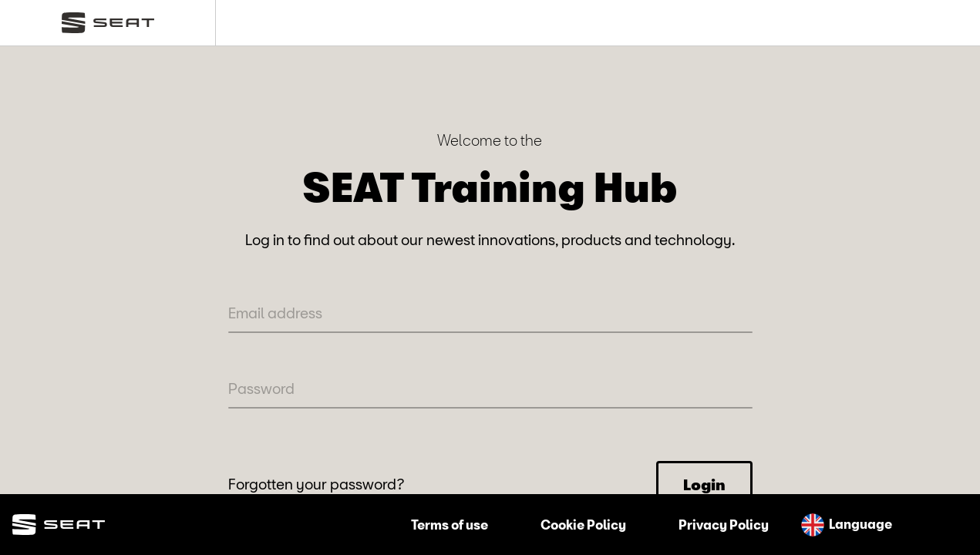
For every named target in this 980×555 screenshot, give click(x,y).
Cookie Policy (583, 525)
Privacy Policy (724, 525)
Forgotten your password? (317, 484)
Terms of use (450, 525)
